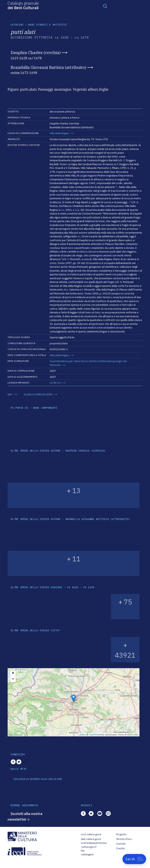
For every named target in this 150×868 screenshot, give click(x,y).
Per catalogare (87, 853)
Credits (120, 848)
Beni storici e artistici (48, 25)
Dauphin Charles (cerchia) (36, 52)
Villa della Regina (59, 133)
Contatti (121, 844)
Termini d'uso (124, 839)
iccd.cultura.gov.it (91, 834)
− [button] (13, 679)
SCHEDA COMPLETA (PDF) (38, 395)
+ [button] (13, 673)
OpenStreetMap (97, 735)
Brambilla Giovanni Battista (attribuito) (48, 67)
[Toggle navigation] (105, 6)
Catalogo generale (23, 5)
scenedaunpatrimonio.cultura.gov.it (94, 845)
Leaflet (82, 735)
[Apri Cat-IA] (134, 859)
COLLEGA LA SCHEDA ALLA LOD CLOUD (38, 779)
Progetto (121, 834)
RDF (10, 395)
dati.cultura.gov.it (91, 839)
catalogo (17, 25)
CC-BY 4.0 (55, 383)
